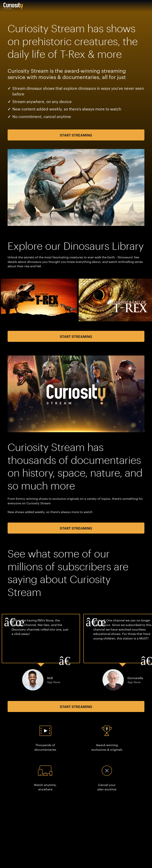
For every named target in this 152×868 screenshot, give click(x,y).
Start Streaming (76, 135)
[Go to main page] (13, 6)
